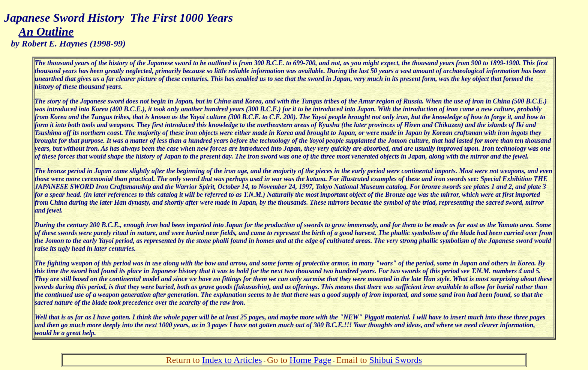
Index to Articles (232, 360)
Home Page (310, 360)
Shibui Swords (396, 360)
